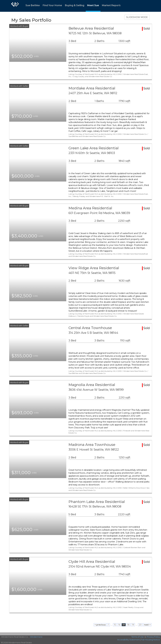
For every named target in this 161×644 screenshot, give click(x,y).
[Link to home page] (15, 6)
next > (147, 625)
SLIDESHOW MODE (137, 17)
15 (115, 625)
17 (124, 625)
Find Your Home (52, 5)
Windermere (36, 637)
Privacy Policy (153, 637)
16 (119, 625)
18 (128, 625)
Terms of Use (138, 637)
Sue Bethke (33, 5)
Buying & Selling (75, 5)
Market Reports (112, 5)
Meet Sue (93, 5)
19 (133, 625)
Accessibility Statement (129, 640)
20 (140, 625)
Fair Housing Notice (150, 640)
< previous (100, 625)
